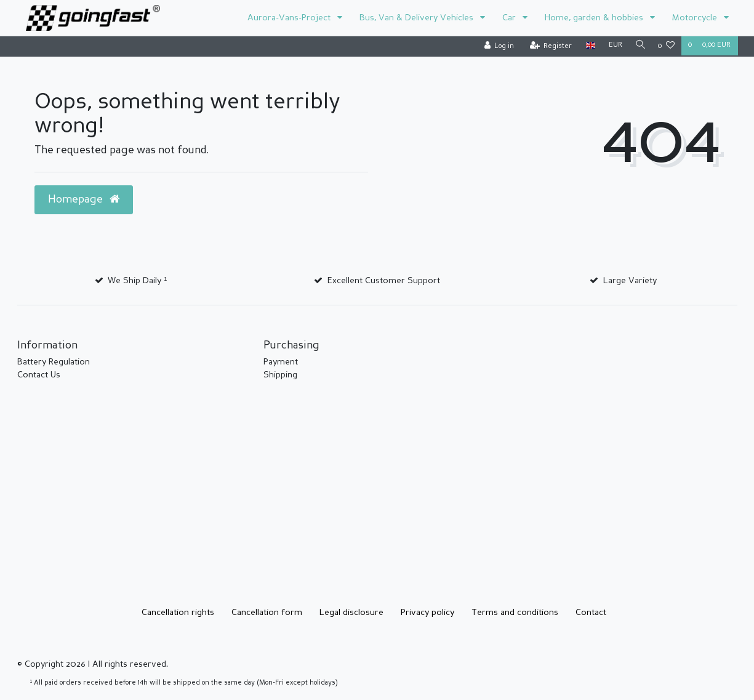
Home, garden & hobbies (595, 18)
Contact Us (39, 375)
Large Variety (630, 281)
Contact (591, 613)
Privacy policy (427, 613)
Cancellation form (267, 613)
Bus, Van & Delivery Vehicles (418, 18)
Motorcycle (696, 18)
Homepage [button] (84, 199)
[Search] (639, 46)
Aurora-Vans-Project (290, 18)
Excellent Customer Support (384, 281)
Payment (281, 362)
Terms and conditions (515, 613)
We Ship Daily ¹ (137, 281)
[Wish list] (666, 46)
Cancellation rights (178, 613)
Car (510, 18)
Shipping (280, 375)
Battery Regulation (54, 362)
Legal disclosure (351, 613)
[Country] (588, 46)
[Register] (549, 46)
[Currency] (613, 46)
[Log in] (497, 46)
